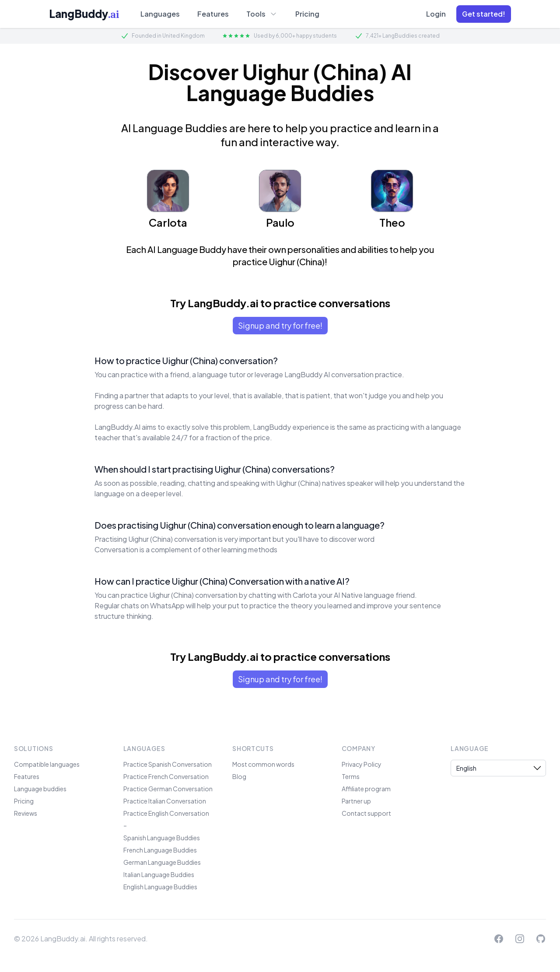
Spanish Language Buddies (162, 838)
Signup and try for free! (280, 325)
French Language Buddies (160, 850)
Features (213, 14)
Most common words (263, 764)
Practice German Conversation (168, 789)
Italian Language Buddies (159, 874)
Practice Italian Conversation (165, 801)
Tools (262, 14)
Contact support (366, 813)
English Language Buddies (160, 887)
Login (436, 14)
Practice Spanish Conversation (168, 764)
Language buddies (40, 789)
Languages (160, 14)
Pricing (307, 14)
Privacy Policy (362, 764)
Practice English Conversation (166, 813)
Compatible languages (47, 764)
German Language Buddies (162, 862)
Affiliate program (366, 789)
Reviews (26, 813)
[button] (484, 14)
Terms (351, 776)
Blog (239, 776)
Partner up (356, 801)
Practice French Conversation (166, 776)
